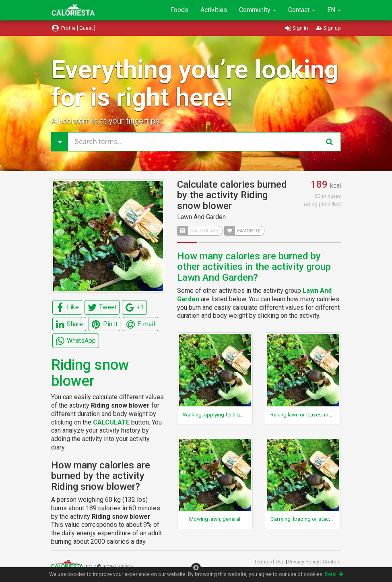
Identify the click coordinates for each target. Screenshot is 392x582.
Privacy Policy (304, 562)
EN (334, 10)
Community (258, 10)
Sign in (297, 28)
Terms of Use (270, 562)
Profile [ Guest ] (73, 28)
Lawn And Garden (201, 217)
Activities (214, 10)
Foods (179, 10)
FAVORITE (243, 231)
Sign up (329, 28)
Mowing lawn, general (215, 519)
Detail (334, 574)
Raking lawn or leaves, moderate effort (317, 414)
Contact (302, 10)
